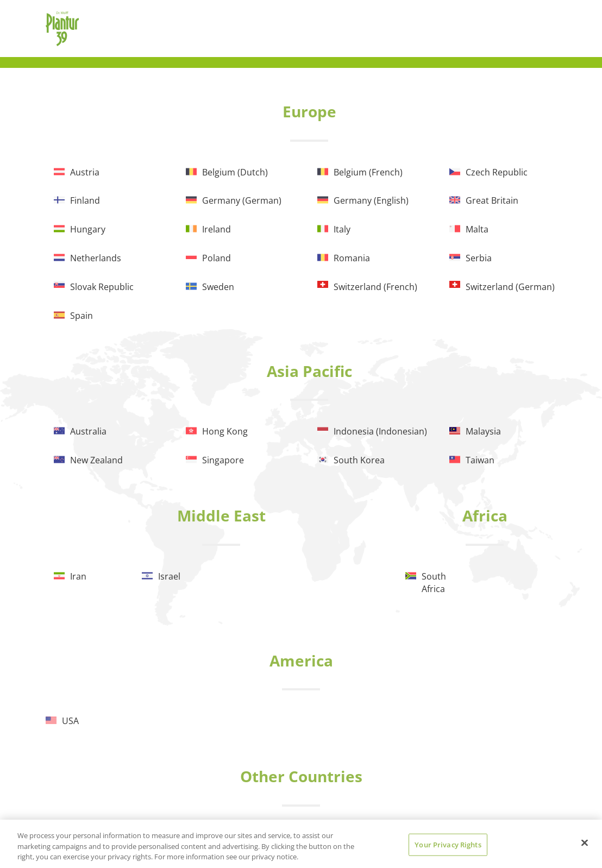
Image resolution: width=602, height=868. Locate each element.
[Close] (585, 842)
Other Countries (301, 776)
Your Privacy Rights (448, 844)
